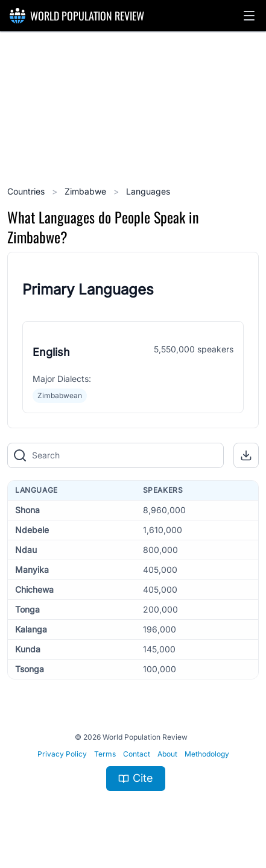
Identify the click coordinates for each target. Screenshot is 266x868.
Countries (27, 191)
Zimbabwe (87, 191)
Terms (105, 754)
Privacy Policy (62, 754)
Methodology (207, 754)
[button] (249, 16)
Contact (137, 754)
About (167, 754)
